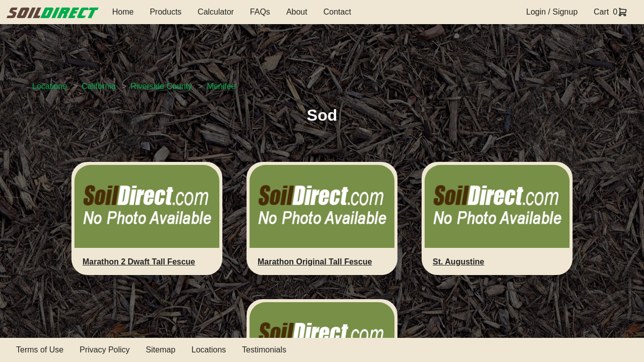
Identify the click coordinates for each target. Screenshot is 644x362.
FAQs (260, 12)
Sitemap (161, 350)
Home (123, 12)
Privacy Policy (105, 350)
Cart (601, 12)
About (297, 12)
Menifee (221, 86)
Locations (50, 86)
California (99, 86)
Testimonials (264, 350)
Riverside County (162, 86)
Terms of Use (40, 350)
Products (166, 12)
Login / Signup (552, 12)
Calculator (216, 12)
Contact (337, 12)
